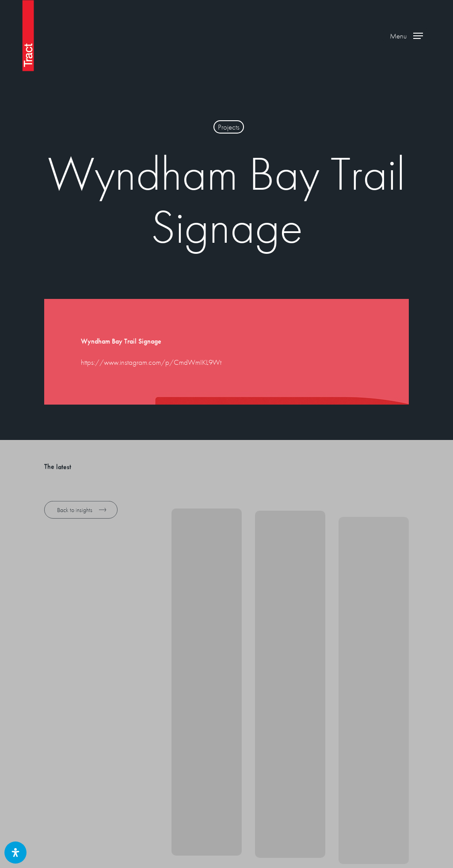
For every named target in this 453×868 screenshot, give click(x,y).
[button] (406, 36)
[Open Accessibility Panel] (15, 853)
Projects (229, 127)
